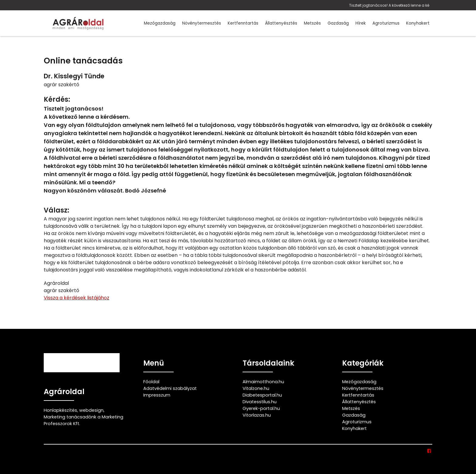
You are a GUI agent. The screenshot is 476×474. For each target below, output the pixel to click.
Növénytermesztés (202, 23)
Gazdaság (338, 23)
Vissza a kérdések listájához (76, 298)
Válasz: (56, 210)
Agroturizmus (386, 23)
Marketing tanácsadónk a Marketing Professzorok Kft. (83, 420)
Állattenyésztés (281, 23)
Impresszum (157, 395)
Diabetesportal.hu (262, 395)
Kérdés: (57, 99)
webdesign (91, 410)
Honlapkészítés (60, 410)
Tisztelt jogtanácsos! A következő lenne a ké (389, 5)
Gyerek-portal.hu (261, 408)
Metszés (312, 23)
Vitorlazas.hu (257, 415)
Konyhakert (418, 23)
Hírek (361, 23)
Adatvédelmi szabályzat (170, 388)
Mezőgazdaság (160, 23)
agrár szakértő (61, 85)
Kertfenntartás (243, 23)
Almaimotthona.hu (263, 382)
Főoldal (151, 382)
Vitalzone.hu (256, 388)
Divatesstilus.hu (260, 402)
